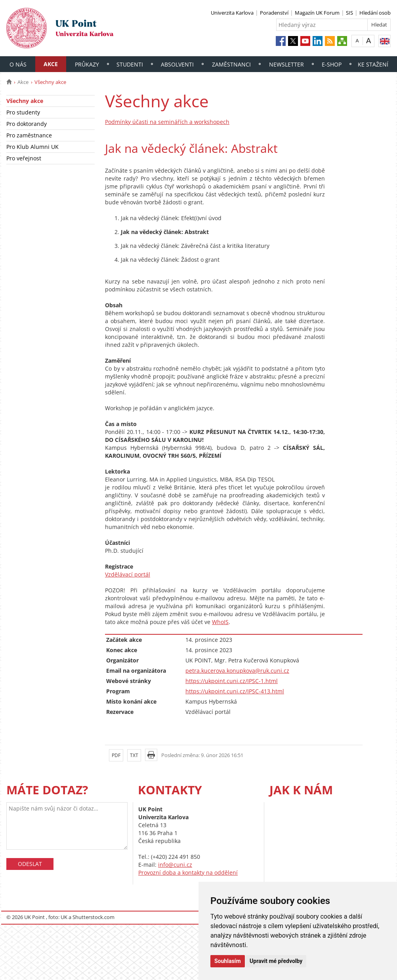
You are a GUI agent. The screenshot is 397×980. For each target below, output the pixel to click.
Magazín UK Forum (317, 13)
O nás (18, 64)
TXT (134, 755)
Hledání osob (375, 13)
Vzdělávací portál (128, 574)
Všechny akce (25, 101)
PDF (116, 755)
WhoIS (220, 622)
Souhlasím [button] (228, 961)
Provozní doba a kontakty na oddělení (188, 872)
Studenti (130, 64)
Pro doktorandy (27, 124)
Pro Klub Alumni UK (32, 147)
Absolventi (177, 64)
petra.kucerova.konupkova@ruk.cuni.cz (237, 671)
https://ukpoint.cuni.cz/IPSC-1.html (232, 681)
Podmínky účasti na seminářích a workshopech (167, 122)
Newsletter (286, 64)
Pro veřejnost (24, 158)
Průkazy (87, 64)
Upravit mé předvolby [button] (276, 961)
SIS (349, 13)
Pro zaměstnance (29, 135)
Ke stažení (373, 64)
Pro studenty (23, 112)
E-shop (332, 64)
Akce (51, 64)
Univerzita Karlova (232, 13)
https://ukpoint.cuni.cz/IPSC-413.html (235, 691)
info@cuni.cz (175, 865)
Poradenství (274, 13)
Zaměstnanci (231, 64)
